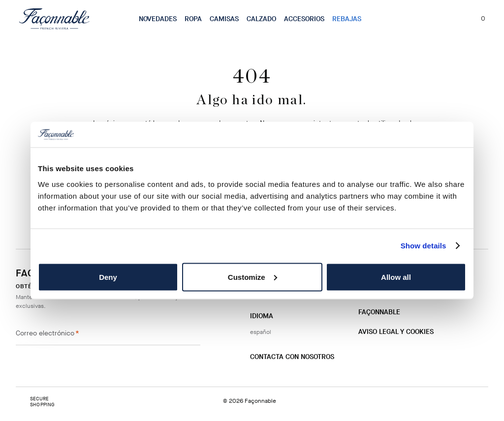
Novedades (158, 19)
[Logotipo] (54, 19)
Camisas (224, 19)
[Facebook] (273, 376)
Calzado (261, 19)
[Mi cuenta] (457, 19)
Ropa (193, 19)
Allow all (396, 277)
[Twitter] (289, 376)
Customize (252, 277)
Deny (108, 277)
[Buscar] (422, 19)
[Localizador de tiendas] (440, 19)
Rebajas (347, 19)
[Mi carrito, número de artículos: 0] (477, 19)
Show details (424, 246)
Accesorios (304, 19)
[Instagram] (257, 376)
